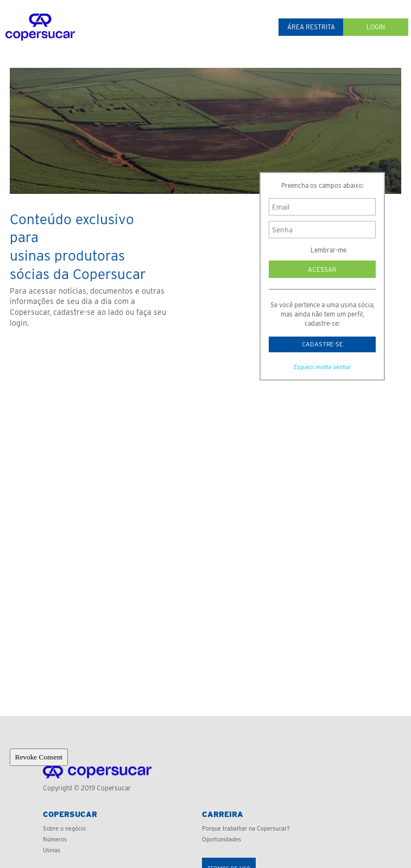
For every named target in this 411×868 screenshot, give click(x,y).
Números (55, 839)
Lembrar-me (322, 250)
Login (376, 27)
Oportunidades (222, 839)
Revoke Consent (39, 757)
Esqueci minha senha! (322, 369)
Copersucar (70, 814)
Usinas (52, 850)
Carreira (223, 814)
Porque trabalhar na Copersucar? (246, 828)
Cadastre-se (323, 344)
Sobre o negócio (64, 828)
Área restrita (311, 27)
